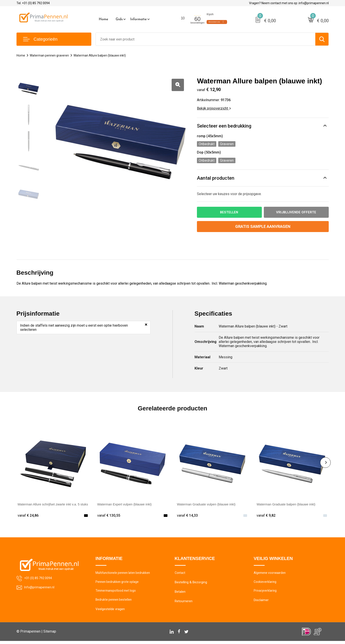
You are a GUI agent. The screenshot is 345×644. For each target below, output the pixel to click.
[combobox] (206, 39)
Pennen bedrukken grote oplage (118, 584)
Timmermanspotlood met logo (118, 593)
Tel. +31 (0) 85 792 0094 (33, 3)
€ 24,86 (29, 516)
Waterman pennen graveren (50, 55)
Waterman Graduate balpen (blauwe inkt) (289, 505)
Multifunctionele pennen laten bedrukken (125, 574)
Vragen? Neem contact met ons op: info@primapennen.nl (289, 3)
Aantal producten (216, 178)
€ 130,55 (109, 516)
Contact (181, 574)
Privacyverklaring (266, 593)
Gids (119, 19)
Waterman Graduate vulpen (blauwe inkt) (209, 505)
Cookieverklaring (266, 584)
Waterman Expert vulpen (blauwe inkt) (127, 505)
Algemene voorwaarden (271, 574)
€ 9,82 (266, 516)
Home (104, 19)
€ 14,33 (188, 516)
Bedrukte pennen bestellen (115, 603)
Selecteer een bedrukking (224, 126)
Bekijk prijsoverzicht (214, 108)
